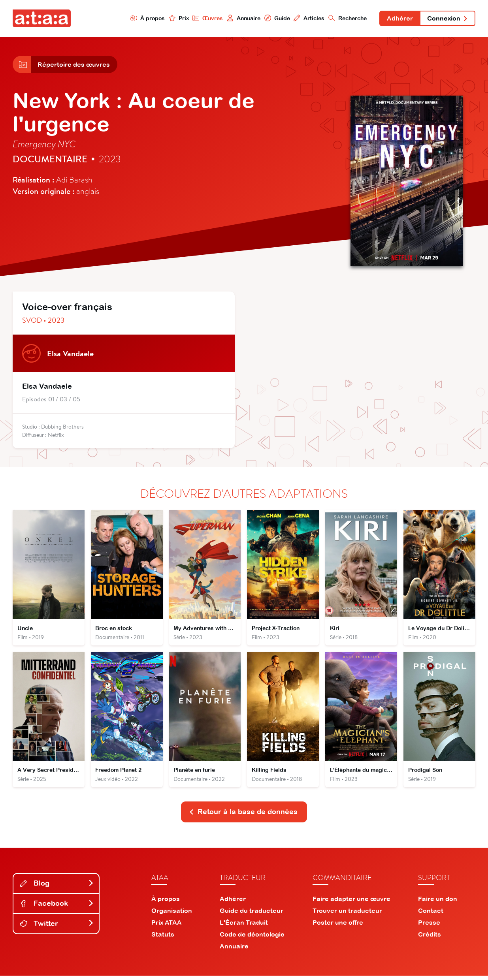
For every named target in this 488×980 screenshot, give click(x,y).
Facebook (57, 908)
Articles (307, 18)
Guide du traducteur (252, 915)
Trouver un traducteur (347, 915)
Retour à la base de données (243, 816)
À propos (145, 18)
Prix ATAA (167, 927)
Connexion (447, 19)
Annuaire (241, 18)
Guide (275, 18)
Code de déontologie (252, 939)
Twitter (57, 928)
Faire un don (438, 903)
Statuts (163, 939)
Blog (57, 887)
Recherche (346, 18)
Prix (176, 18)
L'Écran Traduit (244, 927)
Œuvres (205, 18)
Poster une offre (338, 927)
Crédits (430, 939)
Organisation (172, 915)
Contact (431, 915)
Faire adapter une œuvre (351, 903)
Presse (429, 927)
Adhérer (398, 19)
